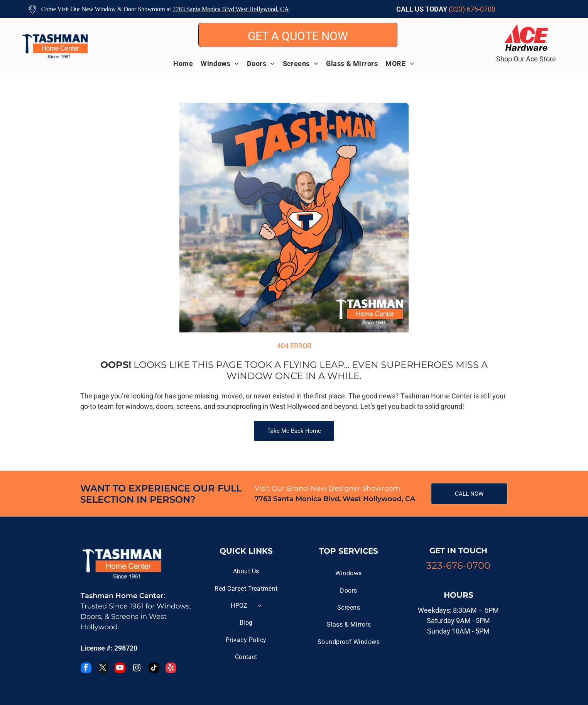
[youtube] (120, 669)
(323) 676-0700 (472, 9)
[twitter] (103, 669)
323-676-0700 (458, 565)
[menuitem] (187, 63)
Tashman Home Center (122, 596)
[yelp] (171, 669)
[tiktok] (154, 669)
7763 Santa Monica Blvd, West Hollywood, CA (335, 499)
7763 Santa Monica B (199, 9)
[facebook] (86, 669)
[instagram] (137, 669)
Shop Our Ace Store (526, 59)
